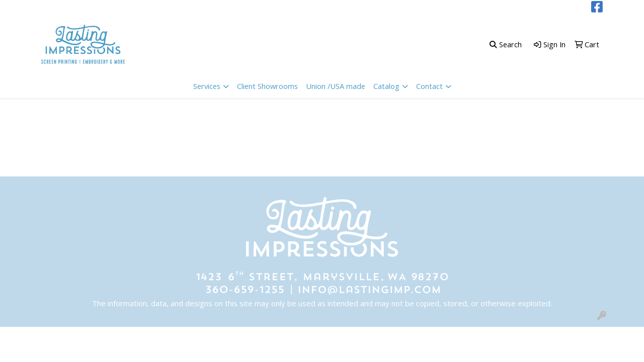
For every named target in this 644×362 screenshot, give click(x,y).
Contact (429, 86)
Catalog (386, 86)
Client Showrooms (267, 86)
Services (207, 86)
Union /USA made (336, 86)
